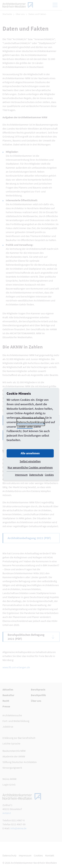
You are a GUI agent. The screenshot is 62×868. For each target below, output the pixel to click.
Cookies (49, 475)
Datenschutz (36, 475)
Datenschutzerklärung (31, 422)
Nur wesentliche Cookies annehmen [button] (30, 467)
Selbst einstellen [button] (30, 461)
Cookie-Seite (25, 427)
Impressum (21, 475)
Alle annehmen (30, 453)
